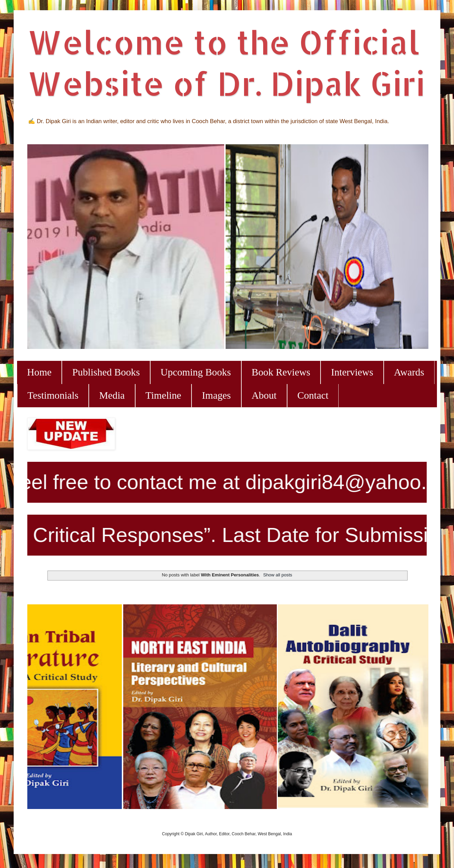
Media (112, 395)
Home (39, 372)
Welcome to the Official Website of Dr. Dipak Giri (226, 62)
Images (217, 395)
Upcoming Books (196, 372)
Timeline (163, 395)
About (264, 395)
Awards (409, 372)
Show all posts (278, 575)
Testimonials (53, 395)
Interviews (352, 372)
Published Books (106, 372)
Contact (313, 395)
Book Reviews (281, 372)
